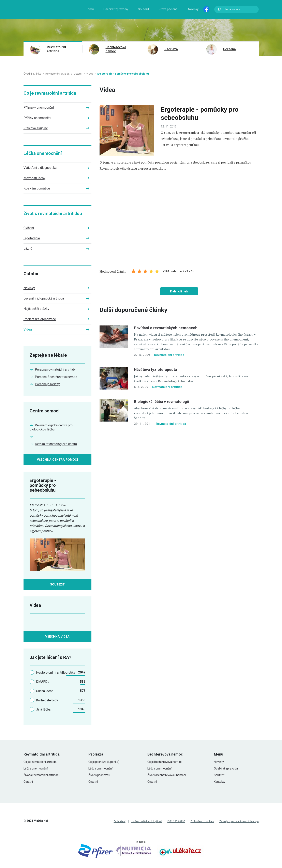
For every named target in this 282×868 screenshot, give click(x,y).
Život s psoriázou (99, 775)
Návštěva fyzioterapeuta (155, 370)
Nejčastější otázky (36, 309)
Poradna (229, 49)
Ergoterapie (32, 238)
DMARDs (43, 682)
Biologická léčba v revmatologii (161, 402)
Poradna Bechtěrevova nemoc (56, 377)
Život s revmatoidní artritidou (53, 214)
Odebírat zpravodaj (116, 9)
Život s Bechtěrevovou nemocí (167, 775)
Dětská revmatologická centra (56, 444)
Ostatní (78, 74)
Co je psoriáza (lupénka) (104, 762)
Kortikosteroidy (47, 700)
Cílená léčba (45, 691)
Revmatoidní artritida (56, 49)
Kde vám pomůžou (37, 188)
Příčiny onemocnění (37, 118)
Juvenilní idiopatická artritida (44, 298)
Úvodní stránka (32, 74)
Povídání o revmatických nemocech (166, 328)
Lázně (28, 249)
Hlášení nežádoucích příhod (146, 821)
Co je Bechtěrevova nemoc (164, 762)
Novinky (193, 9)
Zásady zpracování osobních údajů (239, 821)
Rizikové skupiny (36, 128)
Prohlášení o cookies (202, 821)
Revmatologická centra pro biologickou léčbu (51, 427)
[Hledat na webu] (236, 9)
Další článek (179, 291)
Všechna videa (57, 637)
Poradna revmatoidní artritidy (55, 370)
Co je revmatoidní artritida (50, 93)
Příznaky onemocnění (39, 108)
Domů (90, 9)
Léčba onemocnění (43, 153)
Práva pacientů (169, 9)
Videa (90, 74)
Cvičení (29, 228)
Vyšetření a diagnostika (40, 168)
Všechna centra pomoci (57, 460)
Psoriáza (171, 49)
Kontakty (220, 782)
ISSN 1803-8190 (176, 821)
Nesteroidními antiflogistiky (56, 673)
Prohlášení (120, 821)
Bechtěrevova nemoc (116, 49)
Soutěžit (144, 9)
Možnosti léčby (34, 178)
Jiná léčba (43, 709)
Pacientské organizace (40, 319)
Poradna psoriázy (47, 384)
